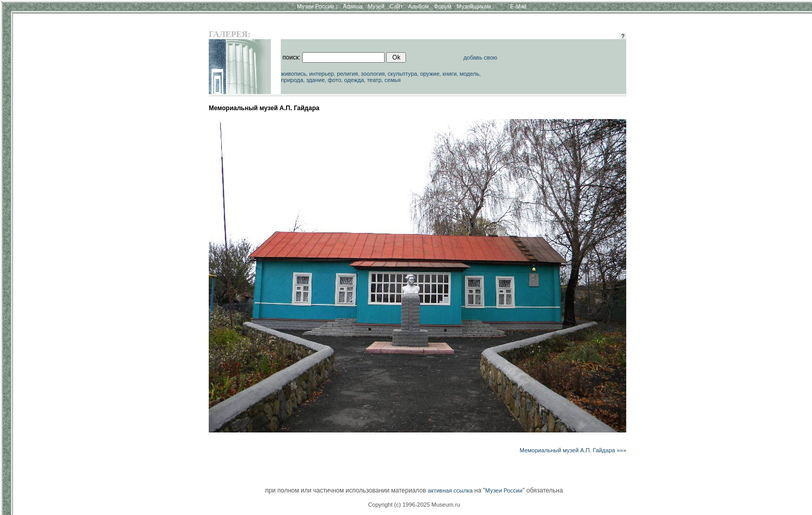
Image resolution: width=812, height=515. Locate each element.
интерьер (322, 74)
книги (450, 74)
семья (393, 80)
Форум (442, 6)
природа (292, 80)
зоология (373, 74)
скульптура (403, 74)
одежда (354, 80)
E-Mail (518, 6)
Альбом (418, 6)
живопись (294, 74)
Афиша (353, 6)
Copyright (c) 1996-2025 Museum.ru (414, 505)
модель (470, 74)
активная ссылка (450, 490)
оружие (430, 74)
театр (374, 80)
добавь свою (480, 57)
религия (347, 74)
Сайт (396, 6)
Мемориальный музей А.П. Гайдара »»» (573, 450)
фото (335, 80)
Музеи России (317, 6)
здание (316, 80)
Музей (376, 6)
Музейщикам (474, 6)
